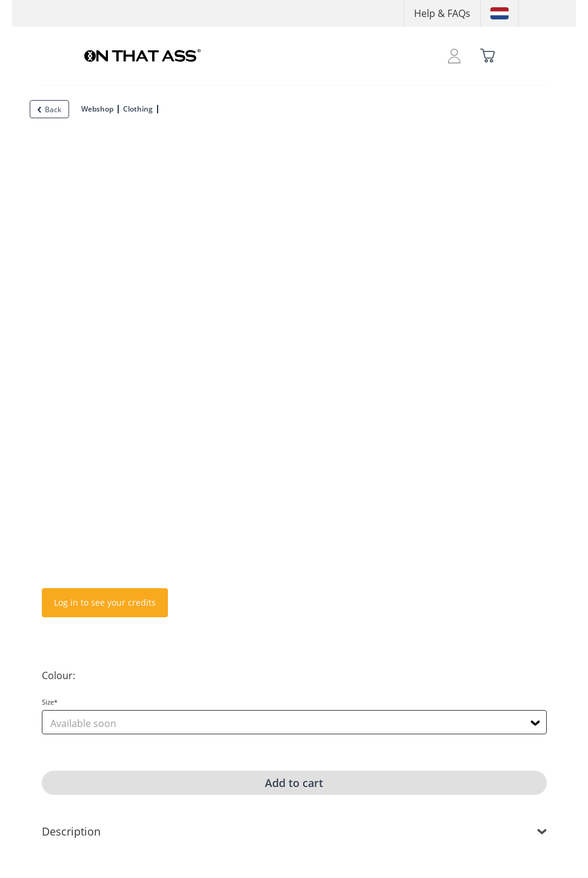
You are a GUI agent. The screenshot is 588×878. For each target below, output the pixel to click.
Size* (50, 702)
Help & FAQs (442, 13)
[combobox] (294, 722)
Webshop (97, 109)
